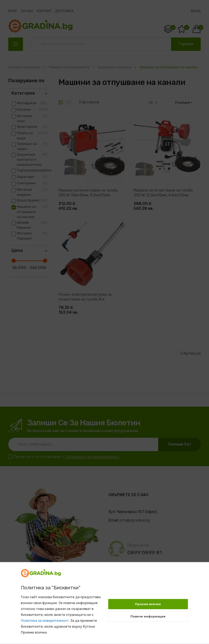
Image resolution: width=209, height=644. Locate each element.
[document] (104, 600)
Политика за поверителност (45, 621)
